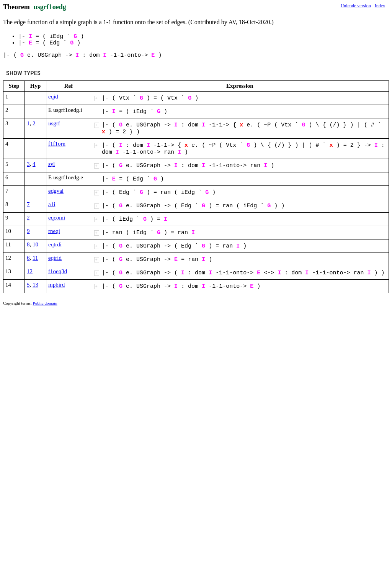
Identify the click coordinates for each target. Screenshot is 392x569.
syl (52, 164)
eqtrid (55, 258)
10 (35, 244)
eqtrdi (55, 244)
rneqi (54, 231)
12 (30, 271)
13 (35, 285)
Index (380, 6)
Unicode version (356, 6)
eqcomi (57, 218)
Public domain (45, 303)
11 (35, 258)
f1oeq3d (58, 271)
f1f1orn (57, 144)
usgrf (54, 123)
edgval (56, 191)
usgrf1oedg (50, 7)
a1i (52, 204)
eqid (53, 97)
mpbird (56, 285)
